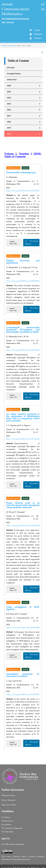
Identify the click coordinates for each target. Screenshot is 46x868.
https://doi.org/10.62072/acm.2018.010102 (23, 281)
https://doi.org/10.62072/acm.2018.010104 (23, 439)
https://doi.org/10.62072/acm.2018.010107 (23, 694)
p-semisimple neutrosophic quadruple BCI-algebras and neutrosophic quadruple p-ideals (23, 330)
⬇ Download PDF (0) (32, 242)
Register (38, 34)
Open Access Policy (9, 805)
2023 (25, 104)
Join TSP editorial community (13, 844)
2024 (25, 98)
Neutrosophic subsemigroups (21, 172)
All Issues (12, 46)
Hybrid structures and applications (23, 262)
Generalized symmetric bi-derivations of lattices (23, 675)
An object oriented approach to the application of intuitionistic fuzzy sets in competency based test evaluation (23, 417)
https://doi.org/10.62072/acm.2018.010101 (23, 191)
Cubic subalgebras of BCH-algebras (23, 608)
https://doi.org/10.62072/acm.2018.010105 (23, 525)
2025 (25, 92)
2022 (25, 110)
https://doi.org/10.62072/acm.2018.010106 (23, 627)
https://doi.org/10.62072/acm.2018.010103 (23, 350)
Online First (12, 80)
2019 (25, 128)
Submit (38, 38)
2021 (25, 116)
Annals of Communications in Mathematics (23, 9)
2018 (25, 134)
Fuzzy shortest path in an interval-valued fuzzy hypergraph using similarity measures (23, 505)
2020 (25, 122)
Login (37, 30)
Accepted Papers (14, 74)
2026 (25, 86)
